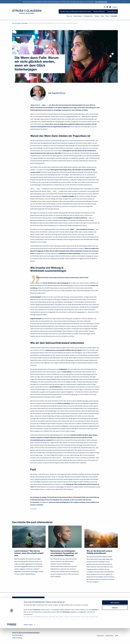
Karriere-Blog (16, 23)
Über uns (69, 16)
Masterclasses (78, 16)
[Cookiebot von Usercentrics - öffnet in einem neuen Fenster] (12, 640)
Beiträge (25, 23)
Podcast (97, 16)
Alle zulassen (115, 618)
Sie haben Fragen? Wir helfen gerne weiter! (28, 599)
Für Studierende (17, 613)
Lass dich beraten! (101, 2)
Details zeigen (28, 640)
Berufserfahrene (99, 11)
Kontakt (114, 16)
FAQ (68, 610)
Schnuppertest (88, 16)
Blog (102, 16)
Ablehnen (115, 624)
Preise (107, 16)
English (115, 7)
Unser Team (43, 613)
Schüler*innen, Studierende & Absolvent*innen (75, 11)
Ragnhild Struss (59, 93)
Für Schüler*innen (18, 610)
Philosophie (43, 610)
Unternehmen (112, 11)
